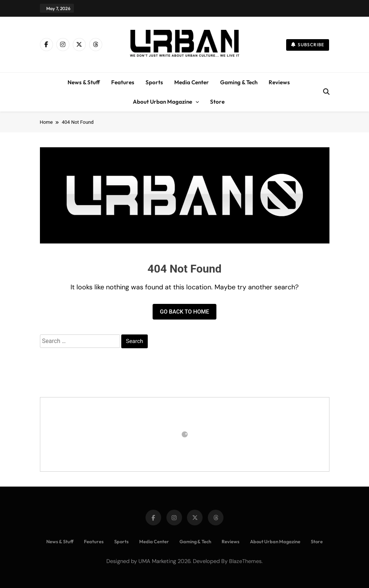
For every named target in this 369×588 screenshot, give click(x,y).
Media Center (192, 82)
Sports (154, 82)
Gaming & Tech (239, 82)
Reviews (279, 82)
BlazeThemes (245, 561)
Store (217, 102)
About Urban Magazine (162, 102)
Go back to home (185, 312)
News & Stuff (84, 82)
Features (123, 82)
